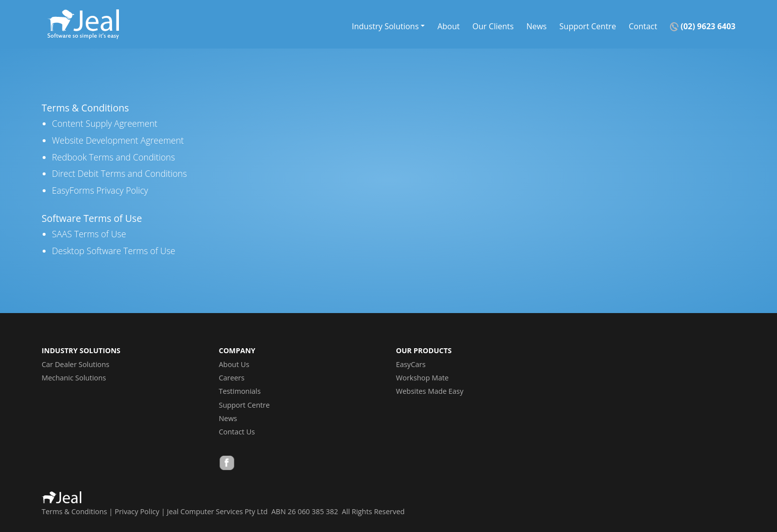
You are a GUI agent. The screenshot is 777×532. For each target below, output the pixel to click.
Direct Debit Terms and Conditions (119, 173)
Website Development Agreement (118, 140)
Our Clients (493, 26)
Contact (643, 26)
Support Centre (588, 26)
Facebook (227, 464)
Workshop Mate (422, 378)
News (536, 26)
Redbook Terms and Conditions (113, 157)
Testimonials (240, 391)
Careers (232, 378)
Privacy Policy (137, 511)
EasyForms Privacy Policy (100, 190)
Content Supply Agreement (105, 123)
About (449, 26)
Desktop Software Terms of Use (114, 251)
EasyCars (411, 364)
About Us (234, 364)
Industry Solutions (385, 26)
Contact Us (237, 432)
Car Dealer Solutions (76, 364)
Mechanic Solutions (74, 378)
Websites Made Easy (430, 391)
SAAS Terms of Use (89, 234)
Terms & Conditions (74, 511)
